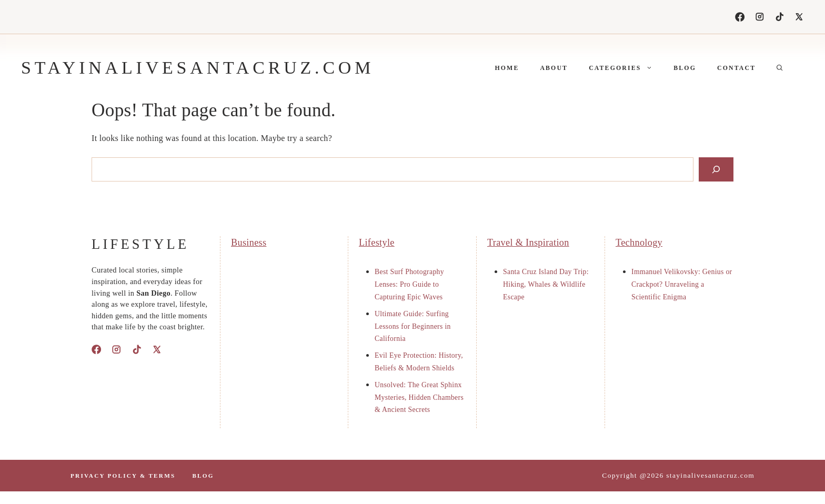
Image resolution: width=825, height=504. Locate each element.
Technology (639, 243)
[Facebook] (740, 17)
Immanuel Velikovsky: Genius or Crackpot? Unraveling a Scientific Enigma (682, 284)
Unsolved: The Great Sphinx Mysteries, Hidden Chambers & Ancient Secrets (419, 397)
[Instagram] (760, 17)
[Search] (716, 169)
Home (507, 68)
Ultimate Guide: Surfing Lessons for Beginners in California (413, 326)
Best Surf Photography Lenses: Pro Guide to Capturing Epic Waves (409, 284)
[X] (799, 17)
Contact (736, 68)
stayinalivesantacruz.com (198, 68)
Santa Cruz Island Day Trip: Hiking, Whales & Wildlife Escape (546, 284)
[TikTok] (780, 17)
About (554, 68)
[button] (780, 68)
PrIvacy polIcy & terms (123, 476)
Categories (626, 68)
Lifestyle (377, 243)
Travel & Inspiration (528, 243)
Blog (685, 68)
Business (249, 243)
